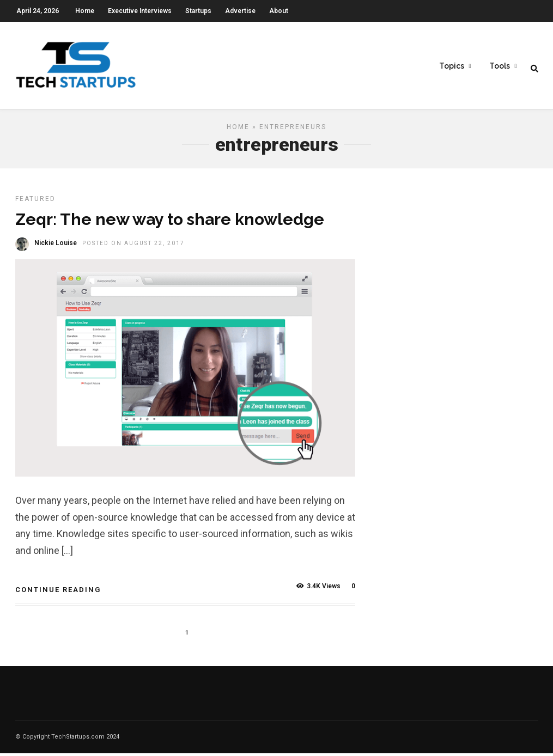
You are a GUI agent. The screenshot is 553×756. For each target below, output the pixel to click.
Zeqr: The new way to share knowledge (170, 222)
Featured (35, 202)
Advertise (240, 11)
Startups (198, 11)
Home (85, 11)
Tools (500, 66)
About (279, 11)
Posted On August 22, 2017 (133, 246)
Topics (452, 66)
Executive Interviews (140, 11)
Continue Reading (58, 592)
